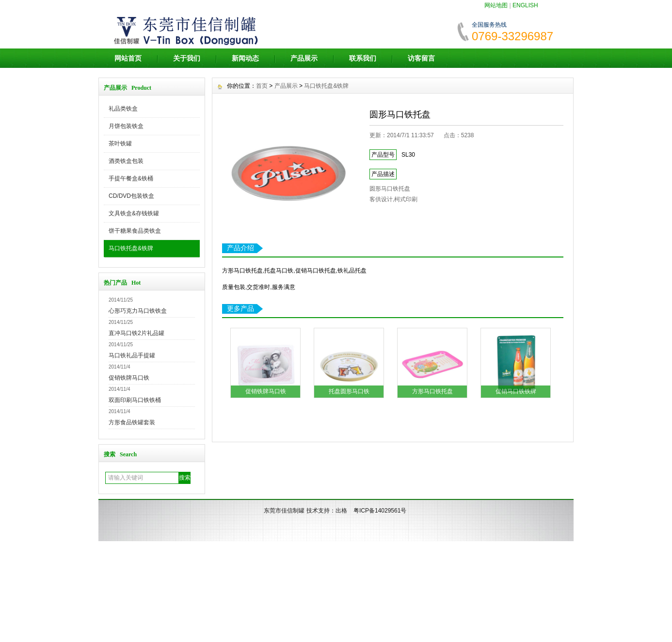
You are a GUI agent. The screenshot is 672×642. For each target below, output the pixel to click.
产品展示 (304, 58)
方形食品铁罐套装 (132, 422)
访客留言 (421, 58)
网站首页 (128, 58)
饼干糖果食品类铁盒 (135, 231)
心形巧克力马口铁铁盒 (138, 311)
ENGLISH (525, 5)
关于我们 (187, 58)
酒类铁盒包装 (126, 161)
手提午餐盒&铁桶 (131, 178)
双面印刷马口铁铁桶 (135, 400)
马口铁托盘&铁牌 (131, 248)
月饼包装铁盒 (126, 126)
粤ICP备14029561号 (380, 511)
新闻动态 (245, 58)
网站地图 (496, 5)
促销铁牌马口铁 (129, 378)
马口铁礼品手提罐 (132, 355)
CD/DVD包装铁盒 (131, 196)
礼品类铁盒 (123, 109)
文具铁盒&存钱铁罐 (134, 213)
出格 (341, 511)
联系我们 (363, 58)
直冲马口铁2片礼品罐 (136, 333)
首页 (262, 86)
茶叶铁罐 (120, 144)
